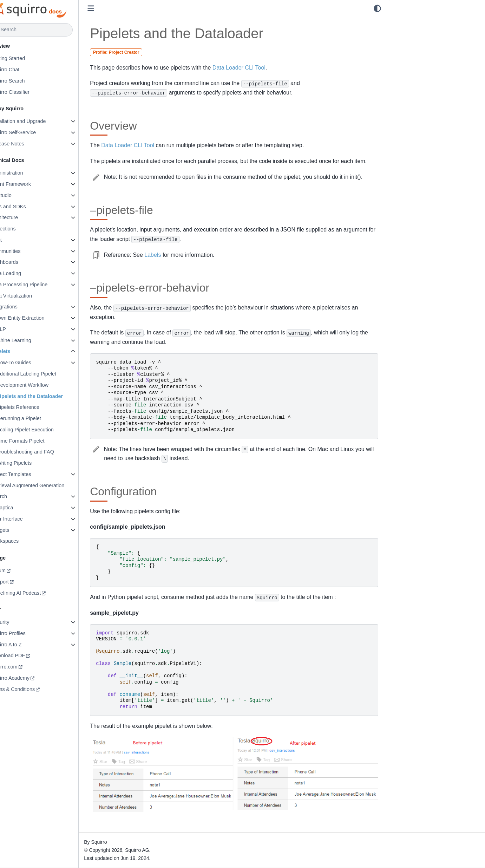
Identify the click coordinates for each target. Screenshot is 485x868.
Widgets (18, 530)
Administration (25, 173)
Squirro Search (26, 81)
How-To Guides (32, 363)
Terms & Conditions (31, 689)
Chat (14, 240)
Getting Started (26, 58)
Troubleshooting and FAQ (43, 452)
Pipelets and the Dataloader (48, 396)
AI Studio (19, 195)
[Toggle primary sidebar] (109, 8)
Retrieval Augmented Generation (46, 485)
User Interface (25, 519)
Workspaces (23, 541)
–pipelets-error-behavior (422, 41)
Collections (21, 229)
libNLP (17, 329)
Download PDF (26, 655)
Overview (406, 21)
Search (17, 496)
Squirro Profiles (26, 633)
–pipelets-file (410, 31)
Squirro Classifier (28, 92)
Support (18, 582)
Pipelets (19, 351)
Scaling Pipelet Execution (43, 430)
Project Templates (29, 474)
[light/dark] (377, 8)
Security (18, 622)
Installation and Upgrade (37, 121)
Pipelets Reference (36, 407)
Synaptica (20, 508)
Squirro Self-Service (32, 132)
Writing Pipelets (32, 463)
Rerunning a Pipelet (37, 418)
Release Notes (26, 144)
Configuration (411, 51)
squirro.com (22, 667)
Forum (17, 570)
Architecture (23, 217)
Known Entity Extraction (36, 318)
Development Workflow (41, 385)
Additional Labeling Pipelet (45, 374)
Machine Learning (29, 340)
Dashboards (23, 262)
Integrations (22, 307)
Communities (24, 251)
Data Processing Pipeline (37, 285)
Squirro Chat (23, 70)
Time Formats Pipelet (39, 441)
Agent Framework (29, 184)
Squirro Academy (28, 678)
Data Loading (24, 273)
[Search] (48, 30)
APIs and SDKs (27, 207)
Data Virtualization (30, 296)
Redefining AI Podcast (34, 593)
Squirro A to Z (24, 645)
